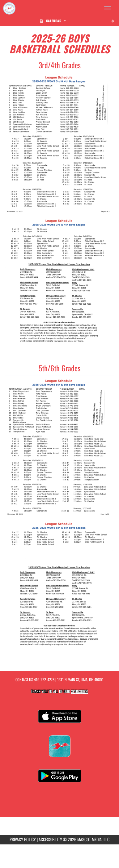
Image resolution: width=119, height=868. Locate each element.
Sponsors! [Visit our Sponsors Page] (80, 691)
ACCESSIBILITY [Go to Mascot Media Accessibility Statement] (50, 839)
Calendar (53, 21)
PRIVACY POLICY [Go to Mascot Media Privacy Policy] (23, 839)
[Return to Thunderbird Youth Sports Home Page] (9, 8)
